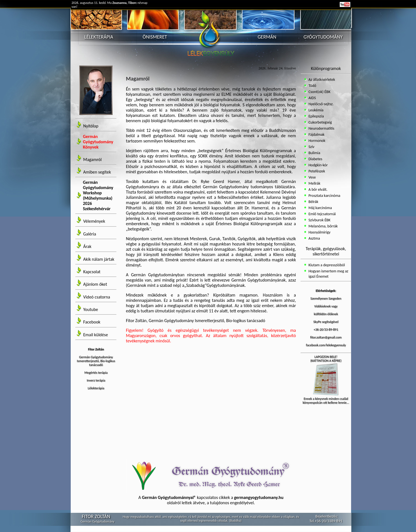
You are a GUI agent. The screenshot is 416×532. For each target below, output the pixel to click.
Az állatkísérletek (321, 80)
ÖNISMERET (155, 37)
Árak (87, 247)
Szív (311, 147)
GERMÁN (267, 37)
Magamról (92, 160)
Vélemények (94, 221)
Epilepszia (316, 116)
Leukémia (315, 110)
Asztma (314, 238)
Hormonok (316, 141)
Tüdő (312, 86)
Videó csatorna (97, 297)
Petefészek (316, 171)
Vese (312, 177)
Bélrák (313, 202)
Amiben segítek (97, 172)
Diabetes (315, 159)
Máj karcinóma (320, 208)
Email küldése (96, 335)
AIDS (312, 98)
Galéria (90, 234)
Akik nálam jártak (99, 259)
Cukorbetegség (320, 122)
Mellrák (314, 183)
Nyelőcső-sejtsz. (321, 104)
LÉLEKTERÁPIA (99, 37)
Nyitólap (91, 126)
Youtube (91, 309)
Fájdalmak (316, 135)
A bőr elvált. (318, 190)
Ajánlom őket (95, 284)
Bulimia (314, 153)
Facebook (92, 322)
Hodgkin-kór (318, 165)
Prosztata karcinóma (324, 196)
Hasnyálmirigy (319, 232)
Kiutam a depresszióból (326, 265)
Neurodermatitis (321, 128)
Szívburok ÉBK (319, 220)
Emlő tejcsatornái (322, 214)
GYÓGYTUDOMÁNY (323, 37)
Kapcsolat (92, 272)
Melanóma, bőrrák (323, 226)
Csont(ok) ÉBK (319, 92)
